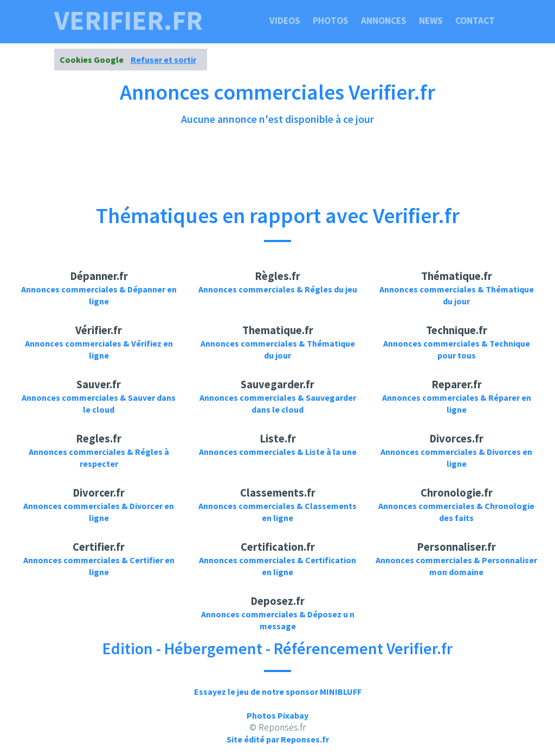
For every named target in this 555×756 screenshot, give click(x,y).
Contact (475, 21)
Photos (331, 21)
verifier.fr (128, 21)
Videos (285, 21)
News (431, 21)
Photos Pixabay (277, 715)
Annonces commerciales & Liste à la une (278, 452)
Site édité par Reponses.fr (278, 739)
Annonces (384, 21)
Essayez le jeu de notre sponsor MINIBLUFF (278, 692)
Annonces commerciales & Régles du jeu (278, 289)
